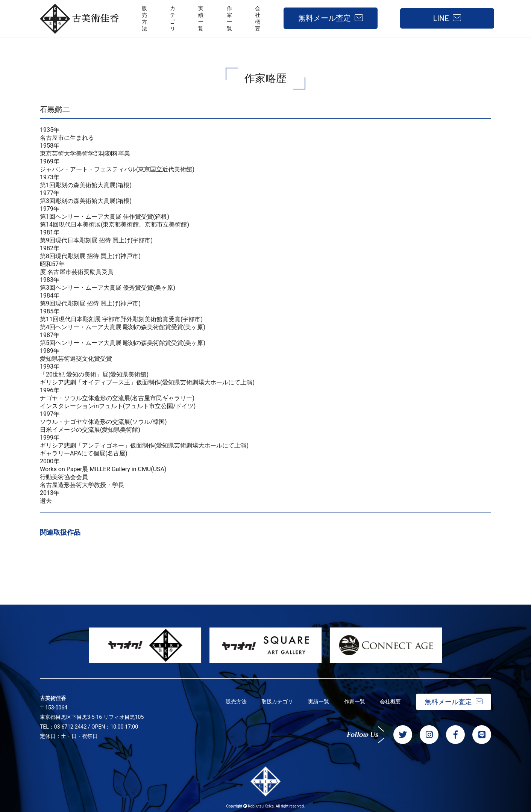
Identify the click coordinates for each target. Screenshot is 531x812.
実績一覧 (318, 702)
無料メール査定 (325, 18)
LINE (441, 18)
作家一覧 (354, 702)
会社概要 (390, 702)
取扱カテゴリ (277, 702)
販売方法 (235, 702)
